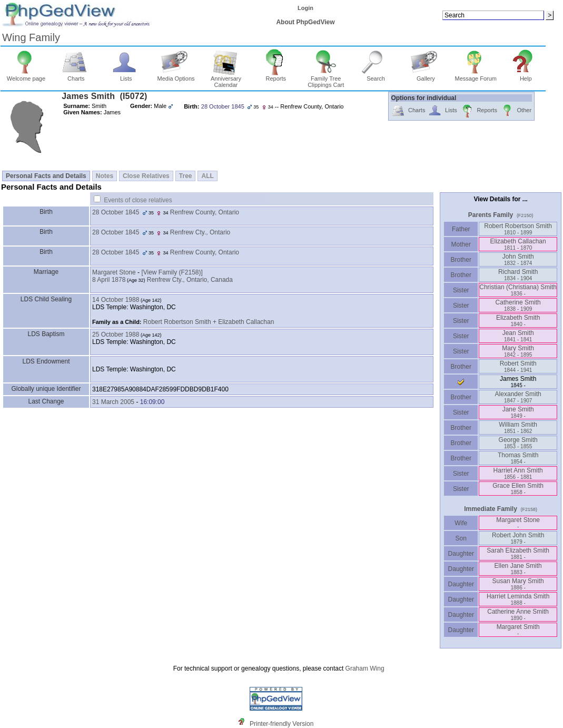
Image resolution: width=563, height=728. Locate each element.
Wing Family (31, 37)
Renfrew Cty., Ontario (200, 232)
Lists (126, 76)
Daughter (461, 554)
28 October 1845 (116, 212)
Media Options (176, 76)
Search (376, 76)
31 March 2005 (113, 402)
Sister (461, 290)
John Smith (518, 259)
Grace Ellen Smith (518, 489)
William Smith (518, 427)
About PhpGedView (305, 22)
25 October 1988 (116, 335)
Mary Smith (518, 351)
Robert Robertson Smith (518, 229)
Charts (76, 76)
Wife (461, 523)
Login (305, 8)
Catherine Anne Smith (518, 614)
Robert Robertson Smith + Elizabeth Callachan (209, 322)
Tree (186, 176)
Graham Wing (365, 668)
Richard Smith (518, 275)
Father (461, 229)
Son (461, 538)
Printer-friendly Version (281, 724)
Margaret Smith (518, 630)
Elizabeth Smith (518, 321)
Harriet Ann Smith (518, 473)
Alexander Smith (518, 397)
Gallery (426, 76)
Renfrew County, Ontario (205, 212)
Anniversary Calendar (226, 79)
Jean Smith (518, 336)
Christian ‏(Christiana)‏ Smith (518, 290)
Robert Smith (518, 366)
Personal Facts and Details (46, 176)
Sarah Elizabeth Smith (518, 553)
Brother (461, 260)
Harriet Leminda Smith (518, 599)
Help (526, 76)
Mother (461, 244)
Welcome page (26, 76)
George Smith (518, 443)
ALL (207, 176)
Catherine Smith (518, 305)
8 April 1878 (109, 280)
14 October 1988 (116, 300)
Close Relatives (146, 176)
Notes (105, 176)
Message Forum (476, 76)
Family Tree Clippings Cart (326, 79)
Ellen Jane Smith (518, 569)
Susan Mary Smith (518, 584)
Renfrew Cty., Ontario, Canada (190, 280)
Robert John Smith (518, 538)
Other (516, 111)
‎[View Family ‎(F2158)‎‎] (172, 272)
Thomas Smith (518, 458)
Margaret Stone (114, 272)
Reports (276, 76)
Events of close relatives (138, 200)
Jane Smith (518, 412)
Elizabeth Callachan (518, 244)
